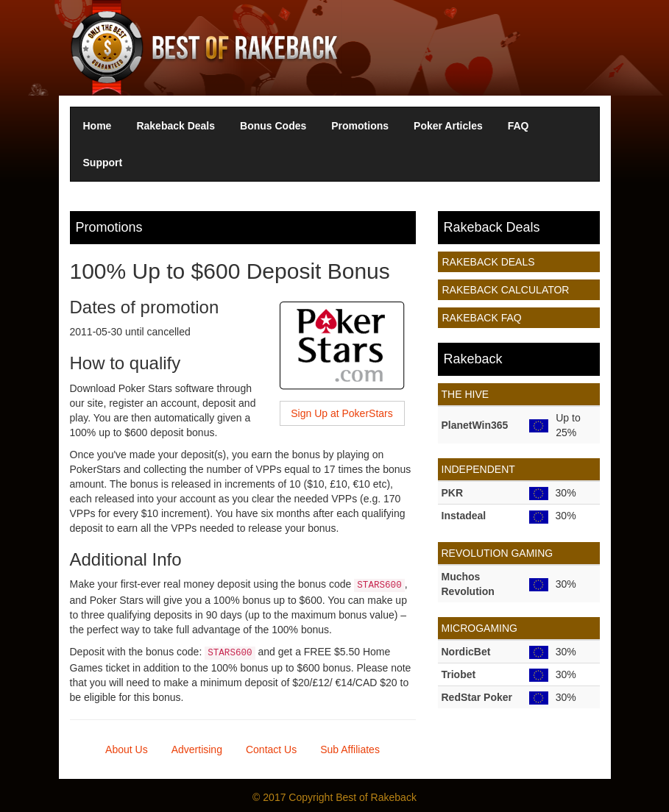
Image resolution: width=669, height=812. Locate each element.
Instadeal (464, 516)
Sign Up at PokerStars (342, 413)
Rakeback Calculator (506, 290)
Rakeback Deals (176, 126)
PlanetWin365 (475, 425)
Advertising (197, 749)
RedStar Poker (477, 697)
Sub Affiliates (350, 749)
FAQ (518, 126)
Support (103, 163)
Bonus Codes (273, 126)
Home (98, 126)
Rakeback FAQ (482, 318)
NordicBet (466, 652)
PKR (453, 493)
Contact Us (271, 749)
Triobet (459, 674)
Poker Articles (448, 126)
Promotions (360, 126)
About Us (127, 749)
